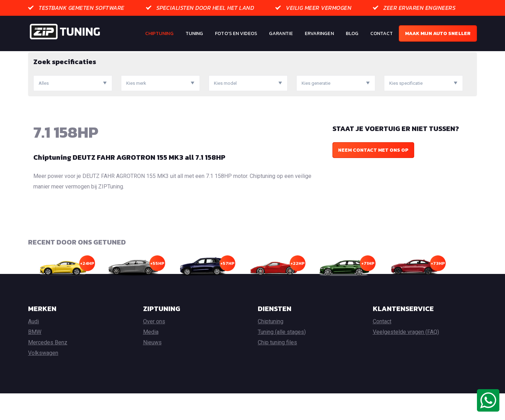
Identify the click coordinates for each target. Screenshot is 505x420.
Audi (33, 348)
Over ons (154, 348)
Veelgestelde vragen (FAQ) (406, 359)
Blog (352, 33)
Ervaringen (319, 33)
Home (35, 56)
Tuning (194, 33)
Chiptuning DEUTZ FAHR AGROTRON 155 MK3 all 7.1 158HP (129, 184)
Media (151, 359)
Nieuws (152, 369)
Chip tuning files (277, 369)
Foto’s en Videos (236, 33)
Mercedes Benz (48, 369)
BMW (35, 359)
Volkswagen (43, 380)
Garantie (281, 33)
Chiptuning (159, 33)
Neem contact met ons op (373, 177)
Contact (382, 33)
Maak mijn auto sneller (438, 33)
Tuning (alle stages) (282, 359)
